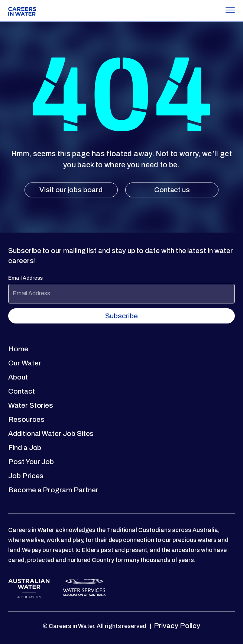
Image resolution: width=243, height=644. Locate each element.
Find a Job (25, 448)
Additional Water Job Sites (51, 433)
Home (18, 349)
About (18, 377)
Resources (26, 419)
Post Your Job (31, 462)
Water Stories (31, 405)
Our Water (25, 363)
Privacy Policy (176, 626)
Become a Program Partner (53, 490)
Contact (22, 391)
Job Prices (26, 476)
